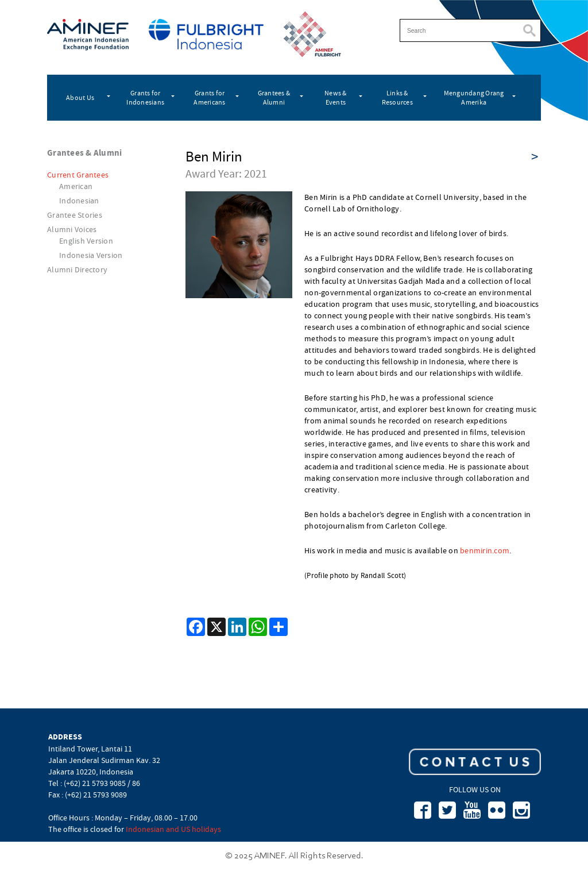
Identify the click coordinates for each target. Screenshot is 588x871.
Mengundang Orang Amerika (474, 98)
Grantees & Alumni (274, 98)
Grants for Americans (209, 98)
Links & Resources (397, 98)
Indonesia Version (91, 255)
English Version (86, 241)
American (76, 186)
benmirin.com (485, 550)
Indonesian (79, 201)
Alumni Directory (77, 269)
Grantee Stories (75, 215)
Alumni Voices (72, 229)
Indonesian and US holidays (173, 829)
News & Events (336, 98)
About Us (80, 98)
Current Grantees (78, 175)
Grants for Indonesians (145, 98)
